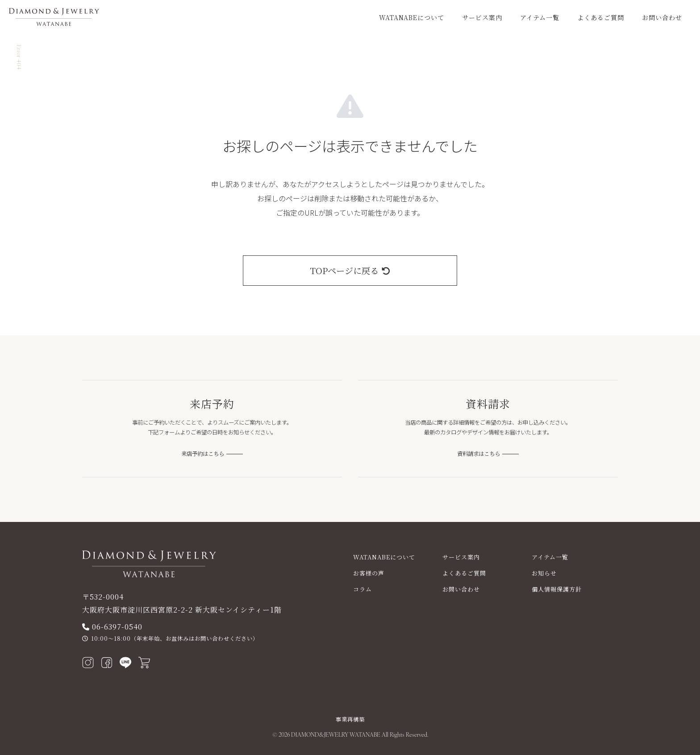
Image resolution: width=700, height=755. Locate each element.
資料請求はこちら (479, 454)
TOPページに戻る (350, 270)
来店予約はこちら (203, 454)
